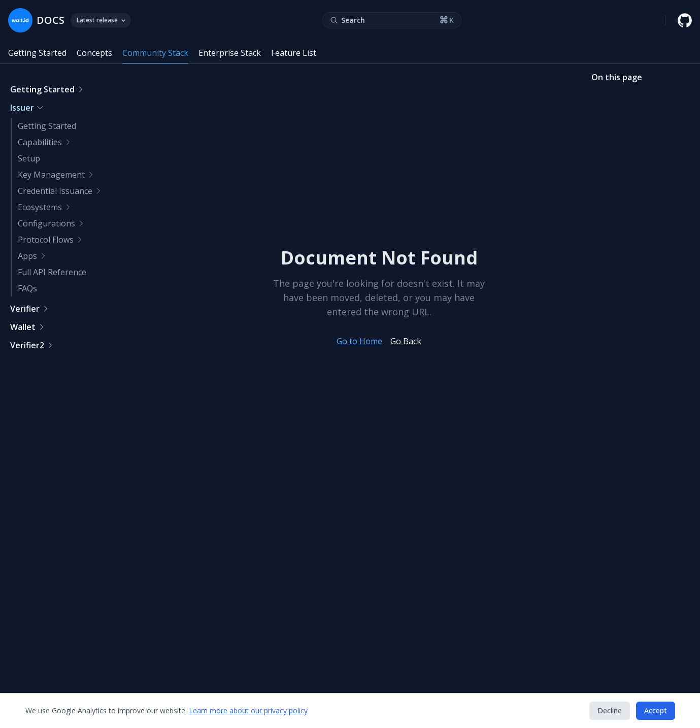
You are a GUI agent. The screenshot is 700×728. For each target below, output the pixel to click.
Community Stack (155, 53)
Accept (656, 710)
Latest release (101, 20)
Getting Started (37, 53)
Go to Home (359, 341)
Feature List (294, 53)
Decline (610, 710)
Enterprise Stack (230, 53)
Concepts (94, 53)
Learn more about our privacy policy (248, 710)
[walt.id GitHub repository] (685, 20)
